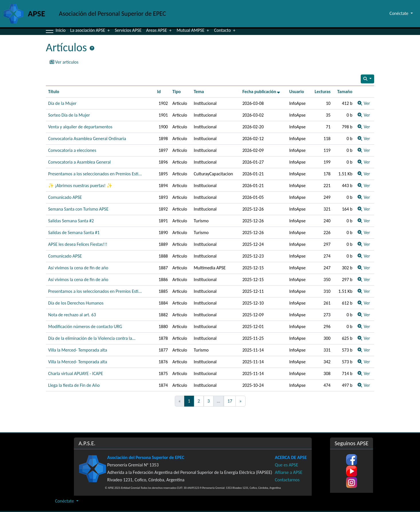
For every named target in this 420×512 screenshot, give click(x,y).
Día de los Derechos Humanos (76, 303)
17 (230, 401)
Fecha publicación (261, 92)
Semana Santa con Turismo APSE (78, 209)
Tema (199, 92)
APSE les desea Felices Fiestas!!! (78, 244)
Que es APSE (286, 465)
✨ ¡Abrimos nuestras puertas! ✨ (80, 186)
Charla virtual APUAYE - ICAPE (76, 373)
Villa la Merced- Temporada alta (78, 350)
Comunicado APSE (65, 197)
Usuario (297, 92)
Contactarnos (287, 480)
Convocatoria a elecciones (72, 150)
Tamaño (345, 92)
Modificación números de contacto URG (85, 326)
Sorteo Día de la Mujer (69, 115)
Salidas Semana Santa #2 (71, 221)
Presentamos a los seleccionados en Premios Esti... (95, 174)
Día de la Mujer (62, 103)
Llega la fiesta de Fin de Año (74, 385)
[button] (50, 30)
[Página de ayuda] (92, 48)
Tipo (177, 92)
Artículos (66, 47)
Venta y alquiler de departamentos (80, 127)
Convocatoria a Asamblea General (80, 162)
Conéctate (65, 501)
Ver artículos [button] (64, 62)
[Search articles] (367, 79)
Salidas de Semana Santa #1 (74, 233)
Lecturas (322, 92)
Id (159, 92)
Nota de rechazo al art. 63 (72, 315)
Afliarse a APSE (288, 472)
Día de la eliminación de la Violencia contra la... (92, 338)
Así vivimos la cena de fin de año (78, 268)
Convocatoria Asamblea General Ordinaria (87, 139)
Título (54, 92)
